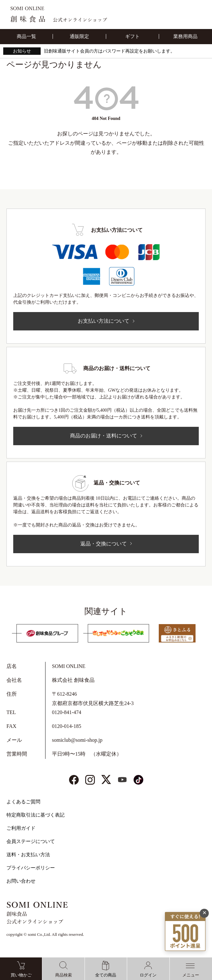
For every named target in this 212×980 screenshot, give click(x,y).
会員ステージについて (31, 841)
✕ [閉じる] (204, 911)
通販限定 (79, 36)
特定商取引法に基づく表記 (35, 815)
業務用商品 (185, 36)
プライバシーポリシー (31, 868)
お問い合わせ (21, 881)
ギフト (132, 36)
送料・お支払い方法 (28, 855)
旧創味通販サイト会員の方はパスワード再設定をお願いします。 (109, 51)
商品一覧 (26, 36)
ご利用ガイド (21, 828)
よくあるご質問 (23, 802)
